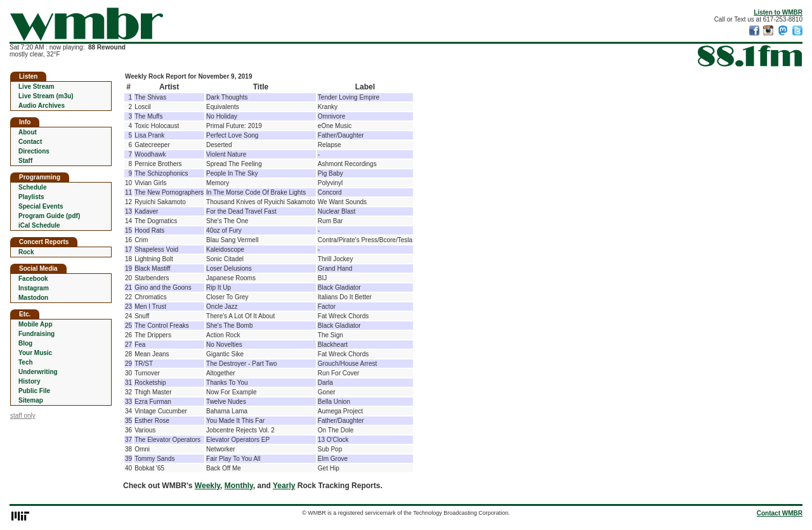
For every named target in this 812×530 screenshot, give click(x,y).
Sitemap (31, 400)
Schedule (32, 187)
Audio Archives (42, 106)
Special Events (41, 206)
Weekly (207, 486)
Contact (30, 142)
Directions (34, 151)
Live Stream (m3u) (46, 96)
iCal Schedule (39, 225)
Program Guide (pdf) (49, 216)
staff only (23, 416)
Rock (26, 252)
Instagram (34, 288)
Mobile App (36, 324)
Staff (25, 161)
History (29, 381)
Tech (26, 362)
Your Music (35, 353)
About (28, 132)
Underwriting (38, 372)
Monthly (239, 486)
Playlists (31, 197)
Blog (25, 343)
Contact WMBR (780, 513)
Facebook (33, 279)
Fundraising (36, 334)
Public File (34, 391)
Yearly (284, 486)
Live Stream (36, 87)
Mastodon (33, 298)
